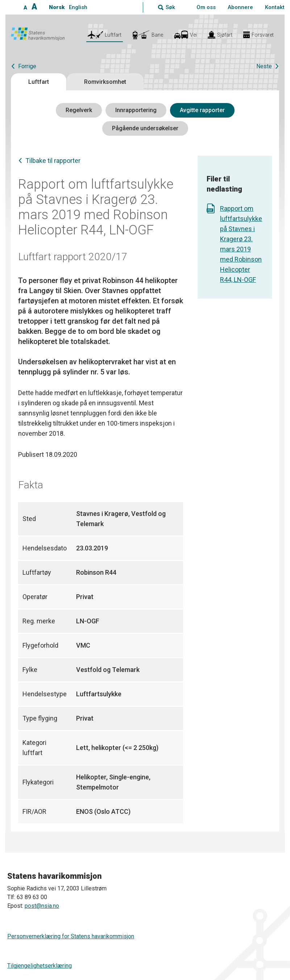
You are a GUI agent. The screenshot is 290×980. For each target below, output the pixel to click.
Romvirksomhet (105, 82)
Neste (264, 66)
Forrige (27, 66)
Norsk (57, 7)
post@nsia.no (42, 906)
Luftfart (39, 82)
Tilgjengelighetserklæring (40, 966)
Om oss (206, 7)
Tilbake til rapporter (53, 161)
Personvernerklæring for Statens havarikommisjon (71, 936)
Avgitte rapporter (202, 110)
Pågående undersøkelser (145, 128)
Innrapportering (136, 110)
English (78, 7)
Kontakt (275, 7)
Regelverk (79, 110)
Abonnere (240, 7)
